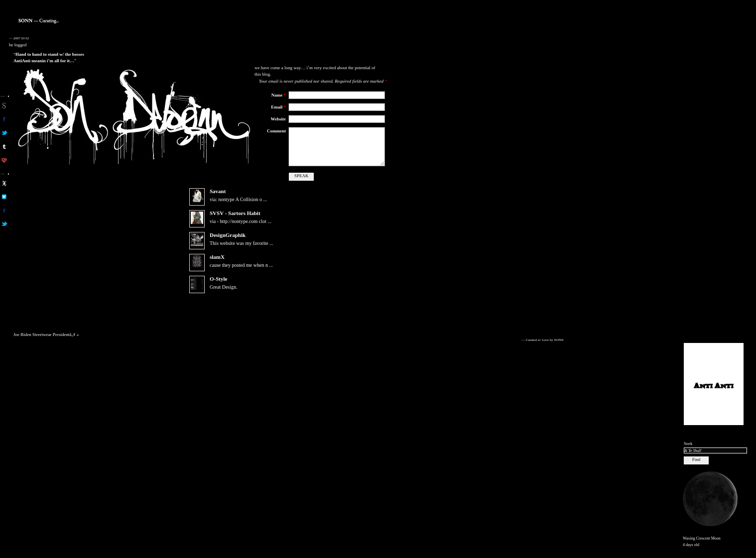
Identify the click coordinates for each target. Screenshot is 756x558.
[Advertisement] (714, 185)
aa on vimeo (4, 197)
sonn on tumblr (4, 146)
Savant (218, 199)
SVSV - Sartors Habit (235, 221)
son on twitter (4, 133)
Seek (688, 444)
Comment (276, 131)
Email (278, 107)
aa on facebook (4, 211)
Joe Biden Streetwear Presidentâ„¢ (45, 342)
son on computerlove (4, 160)
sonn (4, 106)
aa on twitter (4, 224)
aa (4, 183)
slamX (217, 265)
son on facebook (4, 119)
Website (279, 119)
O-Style (218, 287)
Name (279, 95)
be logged (18, 45)
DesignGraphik (228, 243)
